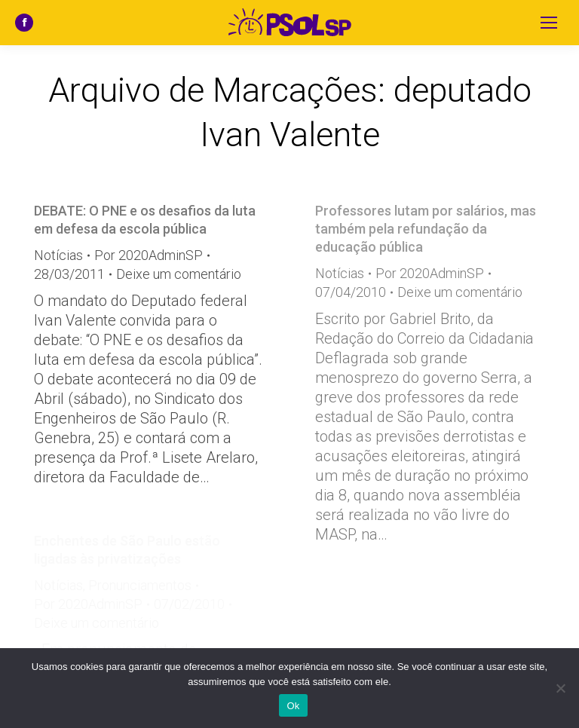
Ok (293, 706)
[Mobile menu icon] (549, 23)
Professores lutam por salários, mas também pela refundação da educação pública (426, 229)
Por (149, 255)
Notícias (58, 255)
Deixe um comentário (179, 274)
